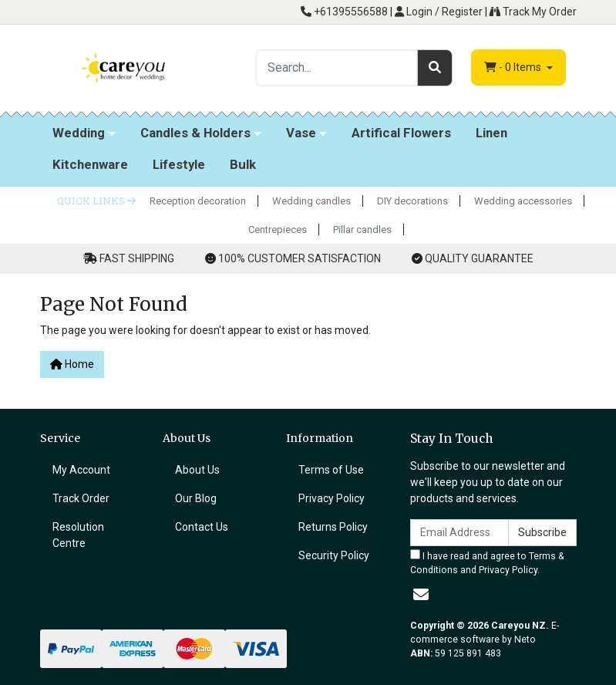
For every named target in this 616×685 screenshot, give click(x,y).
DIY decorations (412, 201)
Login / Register (439, 12)
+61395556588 (344, 12)
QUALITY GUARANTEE (479, 258)
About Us (197, 470)
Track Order (81, 498)
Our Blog (196, 498)
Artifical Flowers (401, 133)
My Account (81, 470)
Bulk (243, 164)
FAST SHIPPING (137, 258)
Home (72, 364)
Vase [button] (301, 133)
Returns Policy (333, 527)
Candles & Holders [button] (195, 133)
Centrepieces (278, 229)
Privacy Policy (332, 498)
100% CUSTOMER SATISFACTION (300, 258)
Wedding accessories (523, 201)
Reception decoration (198, 201)
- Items (514, 67)
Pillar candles (362, 229)
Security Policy (334, 555)
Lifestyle (179, 164)
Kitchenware (90, 164)
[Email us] (421, 595)
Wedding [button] (79, 133)
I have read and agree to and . (487, 562)
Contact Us (202, 527)
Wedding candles (311, 201)
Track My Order (533, 12)
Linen (491, 133)
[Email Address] (459, 533)
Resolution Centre (78, 535)
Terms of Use (331, 470)
